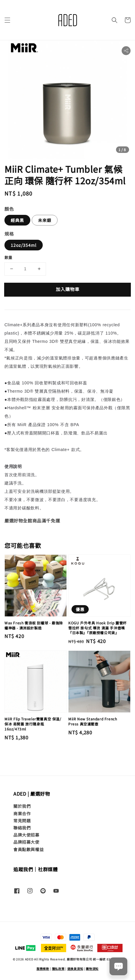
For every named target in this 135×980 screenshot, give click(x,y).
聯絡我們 (22, 828)
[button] (7, 20)
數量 (8, 257)
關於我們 (22, 806)
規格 (9, 234)
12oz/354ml (24, 245)
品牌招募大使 (26, 842)
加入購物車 (68, 289)
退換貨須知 (75, 969)
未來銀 (45, 220)
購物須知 (92, 969)
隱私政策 (58, 969)
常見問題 (22, 821)
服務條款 (43, 969)
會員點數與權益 (28, 849)
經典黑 (17, 220)
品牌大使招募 (26, 835)
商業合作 (22, 813)
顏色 (9, 209)
